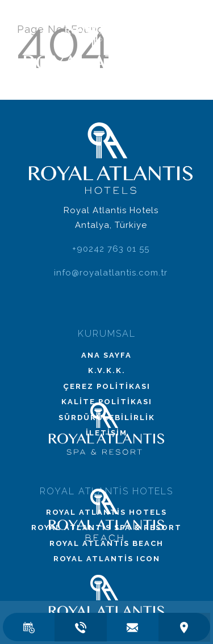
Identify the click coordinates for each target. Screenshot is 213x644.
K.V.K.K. (107, 370)
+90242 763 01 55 (111, 249)
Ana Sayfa (106, 355)
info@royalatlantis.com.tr (111, 273)
